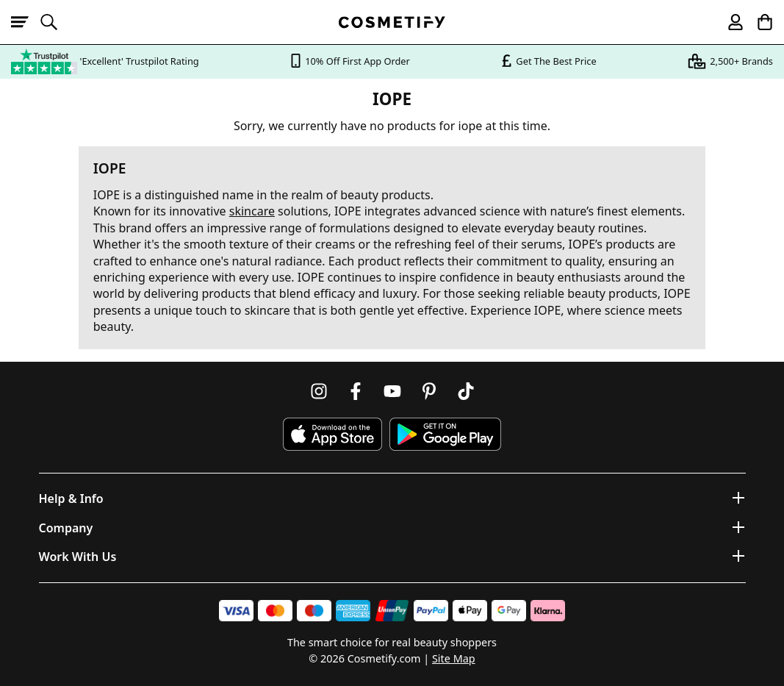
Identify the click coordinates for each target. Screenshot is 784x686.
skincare (252, 211)
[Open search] (55, 22)
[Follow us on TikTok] (466, 391)
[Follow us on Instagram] (319, 391)
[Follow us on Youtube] (392, 391)
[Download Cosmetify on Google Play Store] (445, 434)
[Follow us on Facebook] (356, 391)
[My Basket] (758, 22)
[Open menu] (26, 22)
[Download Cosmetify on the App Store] (332, 434)
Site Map (454, 658)
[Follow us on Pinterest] (429, 391)
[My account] (729, 22)
